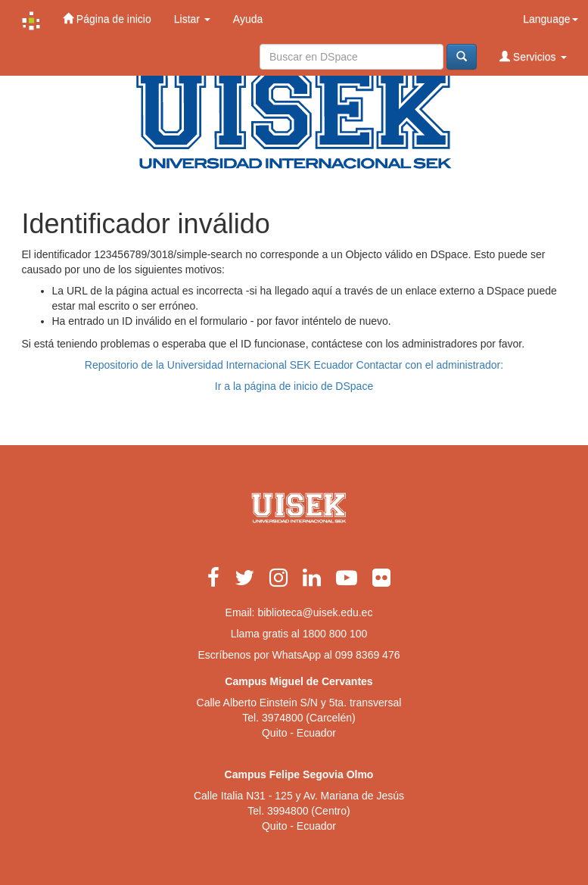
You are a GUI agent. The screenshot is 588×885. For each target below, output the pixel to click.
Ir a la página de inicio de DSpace (294, 386)
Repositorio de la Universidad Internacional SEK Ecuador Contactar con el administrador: (294, 365)
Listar (192, 19)
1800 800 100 (335, 634)
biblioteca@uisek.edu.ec (315, 612)
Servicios (533, 56)
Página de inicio (107, 19)
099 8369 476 (368, 655)
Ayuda (248, 19)
